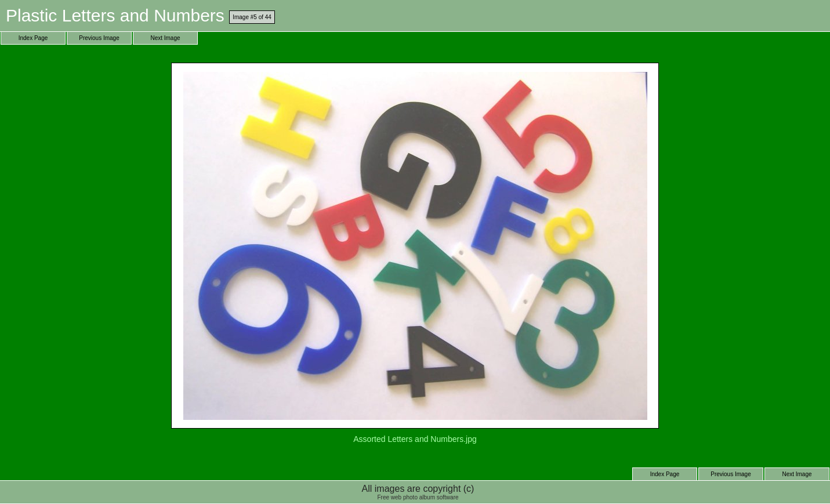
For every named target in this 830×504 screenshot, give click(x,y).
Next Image (165, 38)
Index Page (33, 38)
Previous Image (99, 38)
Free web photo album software (418, 497)
